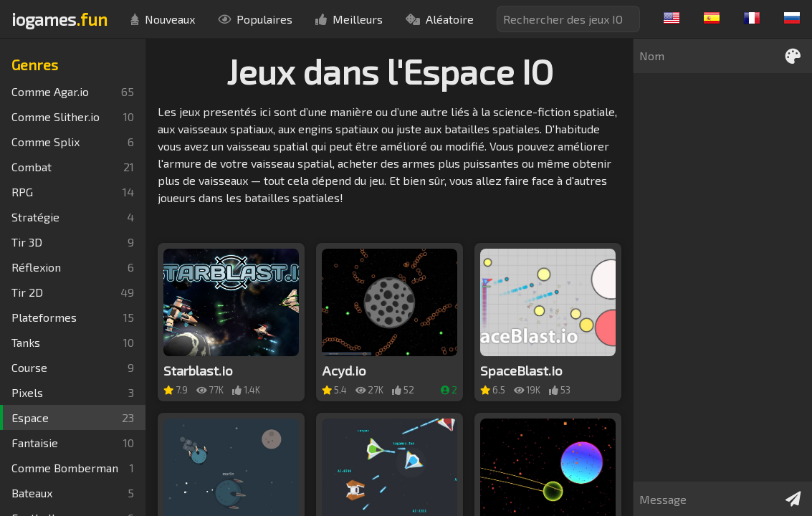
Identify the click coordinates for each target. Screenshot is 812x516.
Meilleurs (349, 19)
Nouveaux (163, 19)
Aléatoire (440, 19)
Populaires (255, 19)
